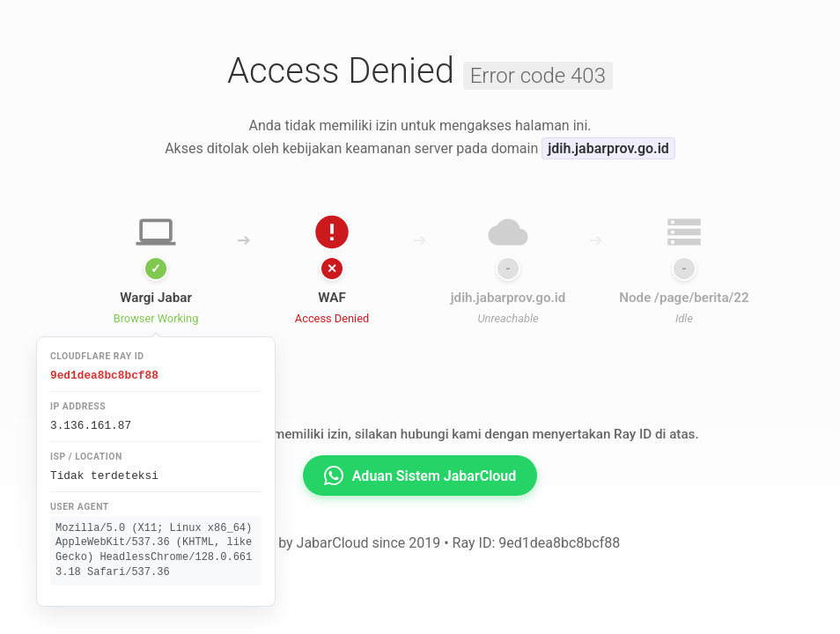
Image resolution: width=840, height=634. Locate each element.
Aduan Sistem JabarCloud (420, 475)
